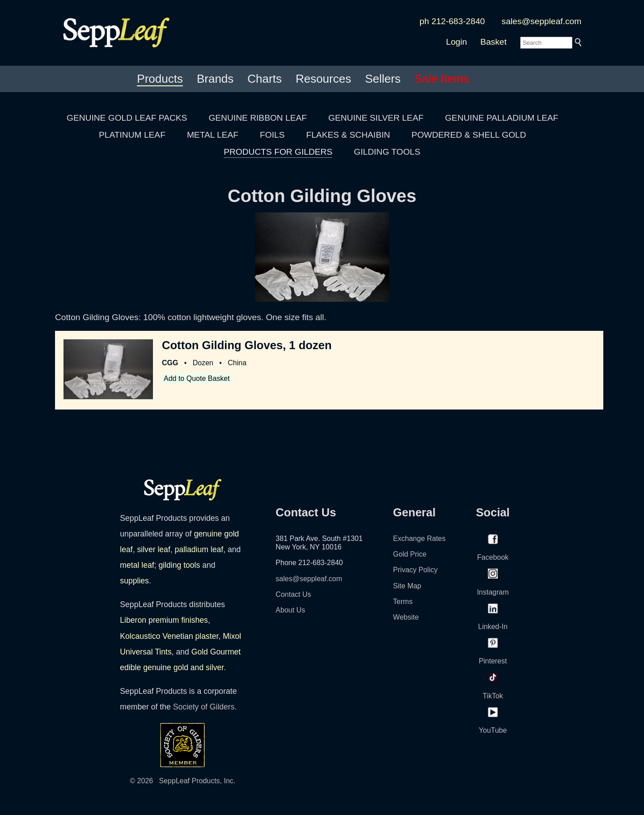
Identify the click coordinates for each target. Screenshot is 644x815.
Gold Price (410, 554)
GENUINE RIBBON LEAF (258, 118)
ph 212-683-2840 (452, 21)
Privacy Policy (415, 570)
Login (456, 42)
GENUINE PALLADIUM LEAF (502, 118)
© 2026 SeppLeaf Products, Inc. (182, 781)
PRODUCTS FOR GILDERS (278, 152)
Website (406, 617)
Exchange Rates (419, 538)
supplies (134, 581)
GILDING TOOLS (387, 152)
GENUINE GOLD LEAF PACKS (127, 118)
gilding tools (179, 565)
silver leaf (153, 549)
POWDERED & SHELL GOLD (469, 135)
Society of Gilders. (205, 707)
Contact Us (293, 594)
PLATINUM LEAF (132, 135)
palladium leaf (199, 549)
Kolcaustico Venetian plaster (169, 636)
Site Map (407, 586)
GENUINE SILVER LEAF (376, 118)
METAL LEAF (213, 135)
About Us (290, 610)
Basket (494, 42)
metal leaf (137, 565)
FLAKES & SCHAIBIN (348, 135)
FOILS (272, 135)
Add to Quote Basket (197, 378)
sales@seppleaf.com (542, 21)
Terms (403, 602)
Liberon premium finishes (164, 620)
